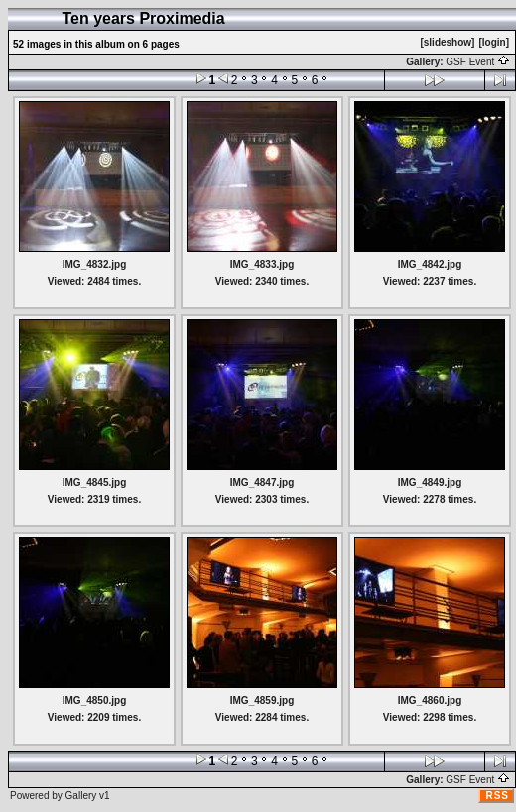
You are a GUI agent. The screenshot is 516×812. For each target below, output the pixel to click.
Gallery (81, 796)
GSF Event (478, 62)
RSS (497, 796)
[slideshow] (447, 42)
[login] (494, 42)
